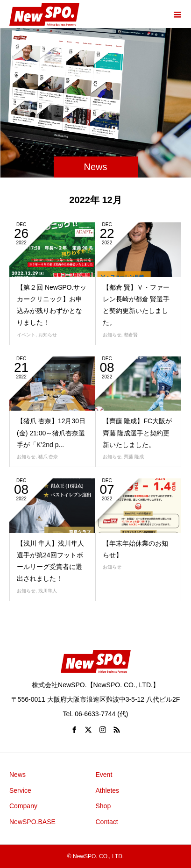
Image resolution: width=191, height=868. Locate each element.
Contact (107, 822)
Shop (103, 806)
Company (23, 806)
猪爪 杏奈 (48, 457)
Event (104, 775)
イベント (26, 335)
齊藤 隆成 (134, 457)
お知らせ (48, 335)
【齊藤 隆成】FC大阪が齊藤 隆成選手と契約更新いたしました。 (138, 433)
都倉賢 (131, 335)
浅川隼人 (48, 591)
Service (20, 790)
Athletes (108, 790)
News (18, 775)
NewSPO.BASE (32, 822)
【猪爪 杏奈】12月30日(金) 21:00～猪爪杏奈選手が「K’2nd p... (51, 433)
